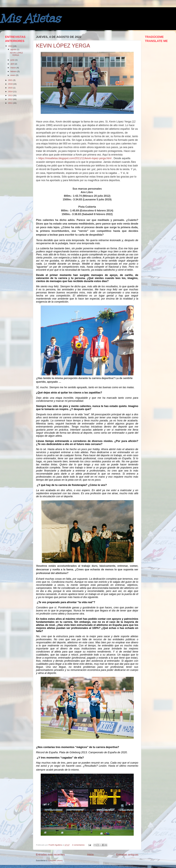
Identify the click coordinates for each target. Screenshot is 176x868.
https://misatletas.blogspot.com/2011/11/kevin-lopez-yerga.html (75, 158)
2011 (11, 103)
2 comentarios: (79, 845)
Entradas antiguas (127, 855)
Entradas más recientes (50, 855)
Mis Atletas (30, 18)
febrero (14, 71)
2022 (11, 46)
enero (13, 75)
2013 (11, 95)
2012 (11, 99)
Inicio (91, 855)
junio (13, 60)
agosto (14, 49)
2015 (11, 88)
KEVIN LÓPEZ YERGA (63, 46)
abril (13, 64)
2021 (11, 80)
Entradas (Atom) (56, 861)
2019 (11, 84)
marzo (13, 68)
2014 (11, 92)
